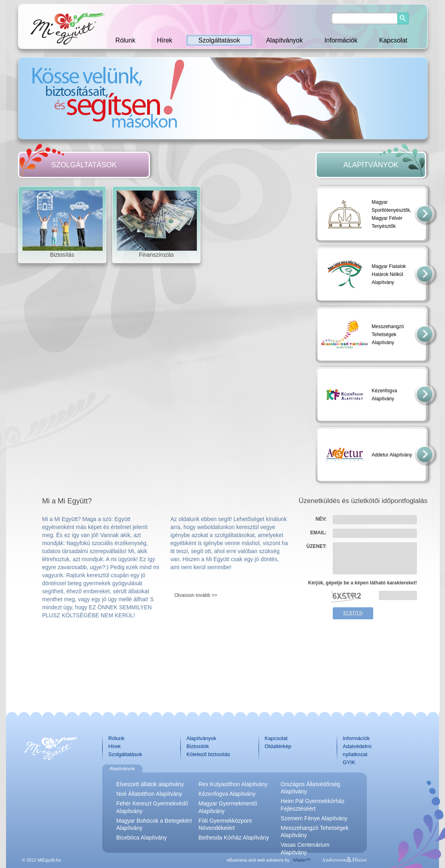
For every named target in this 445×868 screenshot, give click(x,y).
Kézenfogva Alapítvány (227, 794)
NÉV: (321, 519)
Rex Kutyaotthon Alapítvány (233, 784)
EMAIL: (319, 533)
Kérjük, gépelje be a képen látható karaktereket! (363, 583)
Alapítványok (285, 40)
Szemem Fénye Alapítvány (314, 818)
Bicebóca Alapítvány (142, 838)
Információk (341, 40)
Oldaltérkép (278, 746)
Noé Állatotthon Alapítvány (149, 794)
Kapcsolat (393, 40)
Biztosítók (198, 746)
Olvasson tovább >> (196, 595)
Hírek (165, 40)
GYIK (349, 762)
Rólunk (125, 40)
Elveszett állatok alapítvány (150, 784)
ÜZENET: (317, 546)
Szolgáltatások (219, 40)
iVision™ (302, 860)
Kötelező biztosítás (208, 754)
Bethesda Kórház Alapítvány (234, 838)
